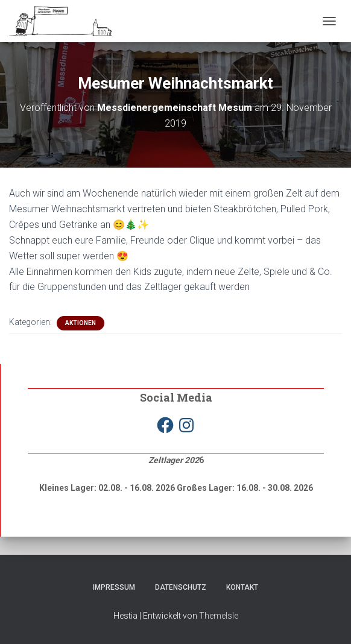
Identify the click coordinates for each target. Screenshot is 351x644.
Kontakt (242, 587)
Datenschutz (181, 587)
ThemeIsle (219, 616)
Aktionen (81, 323)
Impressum (114, 587)
